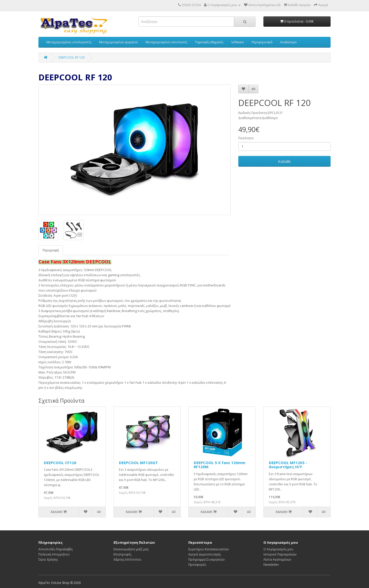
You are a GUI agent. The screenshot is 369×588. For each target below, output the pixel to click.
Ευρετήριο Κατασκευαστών (209, 549)
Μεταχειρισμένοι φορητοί (119, 42)
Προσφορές (197, 565)
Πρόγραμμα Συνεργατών (206, 559)
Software (238, 42)
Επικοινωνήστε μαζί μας (131, 549)
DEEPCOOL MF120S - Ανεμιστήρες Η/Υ (288, 465)
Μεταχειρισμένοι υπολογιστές (69, 42)
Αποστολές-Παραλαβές (56, 549)
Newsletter (271, 565)
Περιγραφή (51, 250)
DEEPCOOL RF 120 (71, 57)
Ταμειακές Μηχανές (209, 42)
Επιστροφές (122, 554)
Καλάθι (284, 161)
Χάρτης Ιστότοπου (127, 559)
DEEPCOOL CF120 (60, 463)
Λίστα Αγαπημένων (277, 559)
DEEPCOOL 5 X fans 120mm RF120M (219, 465)
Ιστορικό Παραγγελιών (280, 554)
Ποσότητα (246, 138)
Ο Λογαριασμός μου (278, 549)
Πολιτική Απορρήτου (54, 554)
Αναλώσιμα (288, 42)
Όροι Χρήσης (48, 559)
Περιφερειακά (262, 42)
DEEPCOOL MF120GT (138, 463)
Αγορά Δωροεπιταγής (205, 554)
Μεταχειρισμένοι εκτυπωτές (166, 42)
